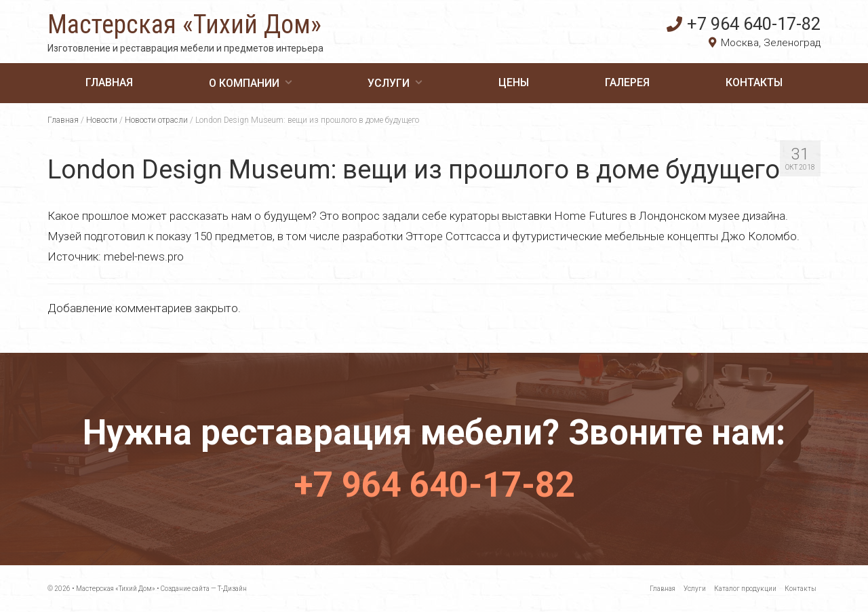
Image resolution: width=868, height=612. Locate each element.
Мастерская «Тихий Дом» (184, 24)
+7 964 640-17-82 (744, 24)
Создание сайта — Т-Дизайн (204, 589)
